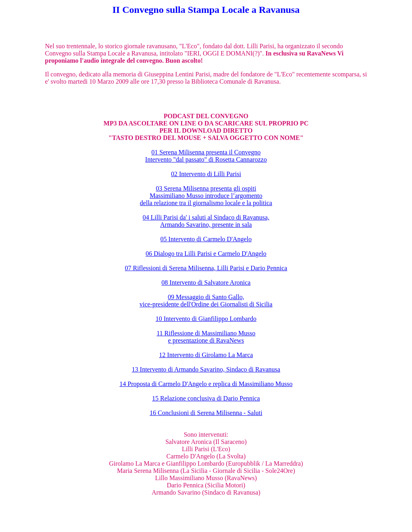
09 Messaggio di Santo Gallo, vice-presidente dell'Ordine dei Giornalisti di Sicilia (206, 301)
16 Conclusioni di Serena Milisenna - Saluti (206, 413)
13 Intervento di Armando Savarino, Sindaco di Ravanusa (206, 369)
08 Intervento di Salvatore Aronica (206, 282)
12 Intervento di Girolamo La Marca (206, 355)
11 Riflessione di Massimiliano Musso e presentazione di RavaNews (206, 337)
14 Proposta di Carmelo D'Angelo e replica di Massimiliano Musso (206, 384)
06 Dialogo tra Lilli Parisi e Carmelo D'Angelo (206, 254)
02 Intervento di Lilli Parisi (206, 174)
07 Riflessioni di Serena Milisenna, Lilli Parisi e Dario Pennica (206, 268)
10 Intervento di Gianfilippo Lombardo (206, 319)
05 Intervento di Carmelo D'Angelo (206, 239)
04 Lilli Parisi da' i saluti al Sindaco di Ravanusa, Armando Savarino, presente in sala (206, 221)
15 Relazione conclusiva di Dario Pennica (206, 398)
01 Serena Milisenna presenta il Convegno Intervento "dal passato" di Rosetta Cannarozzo (206, 156)
